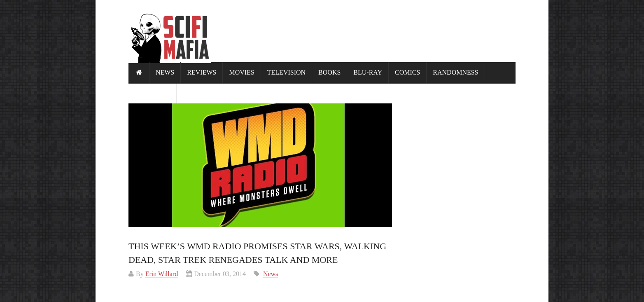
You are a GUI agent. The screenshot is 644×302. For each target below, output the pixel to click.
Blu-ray (368, 72)
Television (286, 72)
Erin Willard (162, 274)
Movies (241, 72)
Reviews (202, 72)
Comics (407, 72)
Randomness (455, 72)
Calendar (153, 93)
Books (329, 72)
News (165, 72)
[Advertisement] (366, 31)
